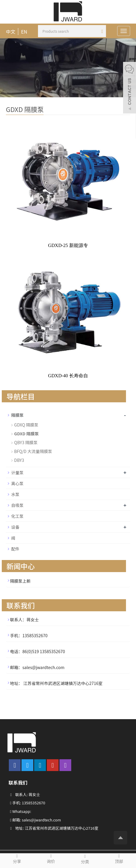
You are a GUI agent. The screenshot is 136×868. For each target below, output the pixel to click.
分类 (85, 859)
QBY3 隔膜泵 (26, 442)
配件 (15, 549)
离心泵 (17, 483)
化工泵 (17, 516)
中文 (11, 32)
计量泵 (17, 472)
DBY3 (19, 460)
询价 (51, 859)
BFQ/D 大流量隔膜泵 (33, 451)
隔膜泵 (17, 415)
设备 (15, 527)
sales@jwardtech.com (41, 820)
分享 (17, 859)
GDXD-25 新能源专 (68, 245)
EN (24, 32)
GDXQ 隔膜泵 (26, 425)
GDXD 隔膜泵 (26, 434)
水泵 (15, 494)
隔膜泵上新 (20, 581)
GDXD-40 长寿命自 (68, 376)
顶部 (119, 859)
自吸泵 (17, 505)
